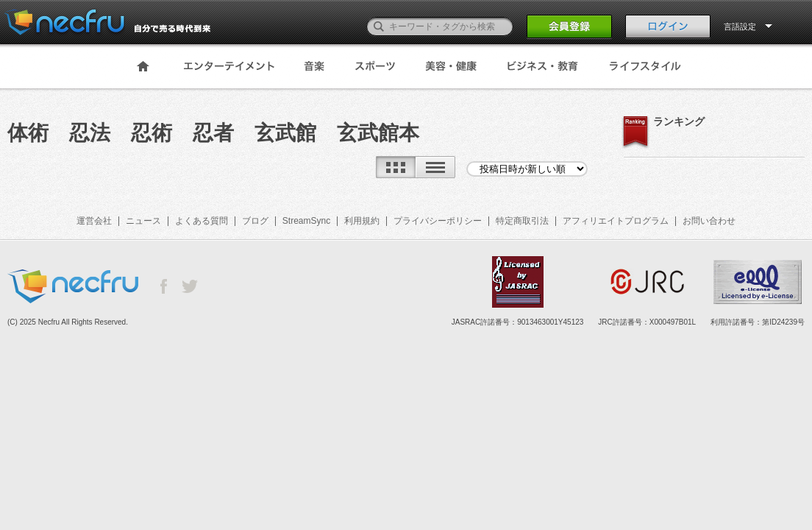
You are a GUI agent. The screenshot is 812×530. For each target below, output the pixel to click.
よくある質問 (202, 221)
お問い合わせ (709, 221)
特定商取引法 (522, 221)
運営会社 (94, 221)
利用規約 (362, 221)
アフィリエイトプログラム (616, 221)
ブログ (255, 221)
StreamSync (306, 221)
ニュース (143, 221)
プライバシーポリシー (438, 221)
